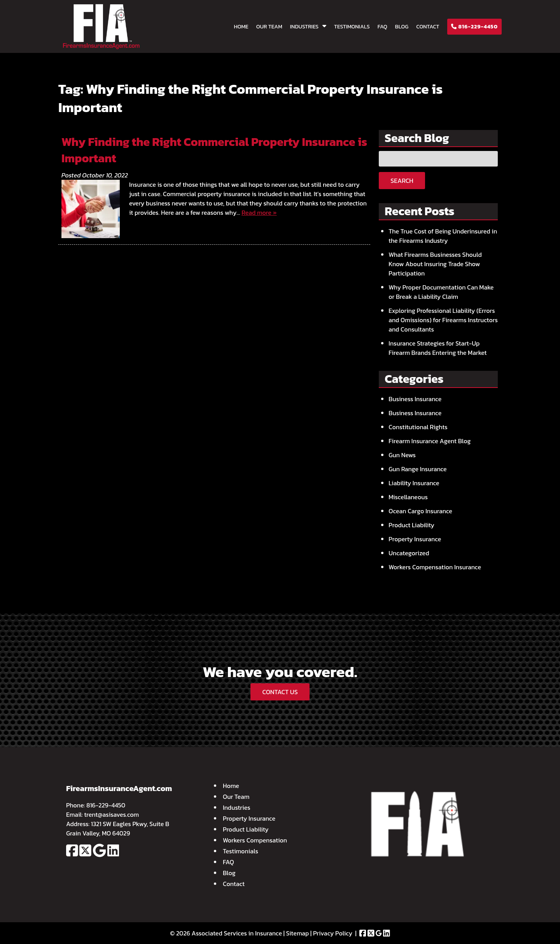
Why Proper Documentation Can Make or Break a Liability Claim (441, 292)
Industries (304, 27)
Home (241, 27)
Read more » (259, 212)
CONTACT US (280, 692)
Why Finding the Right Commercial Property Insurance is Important (214, 150)
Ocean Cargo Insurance (420, 511)
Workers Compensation (255, 840)
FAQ (382, 27)
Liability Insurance (414, 483)
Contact (428, 27)
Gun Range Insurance (417, 469)
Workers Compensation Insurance (435, 567)
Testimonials (352, 27)
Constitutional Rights (418, 427)
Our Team (269, 27)
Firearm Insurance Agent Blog (430, 441)
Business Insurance (415, 399)
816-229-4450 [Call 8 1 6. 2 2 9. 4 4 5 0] (106, 805)
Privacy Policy (333, 933)
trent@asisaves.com (112, 814)
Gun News (402, 455)
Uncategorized (409, 553)
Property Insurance (415, 539)
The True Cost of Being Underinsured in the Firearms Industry (443, 236)
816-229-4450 (474, 27)
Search (402, 181)
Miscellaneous (408, 497)
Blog (402, 27)
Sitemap (298, 933)
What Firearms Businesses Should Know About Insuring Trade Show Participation (435, 264)
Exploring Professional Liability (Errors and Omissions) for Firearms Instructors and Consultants (443, 320)
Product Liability (411, 525)
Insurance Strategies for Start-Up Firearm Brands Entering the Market (437, 348)
